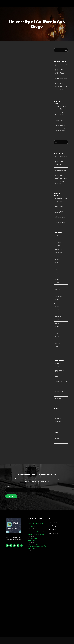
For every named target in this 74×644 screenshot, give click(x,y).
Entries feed (57, 415)
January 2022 (57, 313)
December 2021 (58, 316)
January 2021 (57, 350)
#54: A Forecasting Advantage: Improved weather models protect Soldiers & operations (60, 71)
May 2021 (57, 337)
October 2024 (58, 266)
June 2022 (57, 303)
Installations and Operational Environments (61, 381)
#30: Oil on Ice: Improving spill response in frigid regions (61, 108)
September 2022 (58, 296)
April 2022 (57, 306)
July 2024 (56, 269)
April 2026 (57, 236)
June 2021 (57, 333)
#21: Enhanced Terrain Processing (59, 114)
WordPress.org (58, 422)
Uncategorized (58, 395)
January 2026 (57, 246)
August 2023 (57, 279)
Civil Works (57, 367)
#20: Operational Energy (59, 120)
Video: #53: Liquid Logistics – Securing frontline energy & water (61, 79)
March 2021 (57, 343)
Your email (37, 489)
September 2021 (58, 323)
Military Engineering (59, 385)
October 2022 (58, 293)
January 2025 (57, 263)
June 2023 (57, 283)
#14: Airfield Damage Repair (60, 125)
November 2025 (58, 253)
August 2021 (57, 326)
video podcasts (58, 398)
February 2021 (58, 347)
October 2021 (58, 320)
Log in (56, 412)
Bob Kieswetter (58, 129)
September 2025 (58, 256)
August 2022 (57, 300)
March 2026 (57, 239)
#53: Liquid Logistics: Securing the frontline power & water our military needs (61, 85)
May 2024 (57, 273)
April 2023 (57, 286)
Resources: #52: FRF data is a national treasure (61, 90)
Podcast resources (59, 391)
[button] (67, 4)
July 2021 (56, 330)
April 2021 (57, 340)
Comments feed (58, 418)
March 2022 (57, 310)
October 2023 (58, 276)
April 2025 (57, 259)
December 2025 (58, 249)
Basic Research (58, 363)
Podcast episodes (59, 388)
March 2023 (57, 290)
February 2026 (58, 242)
